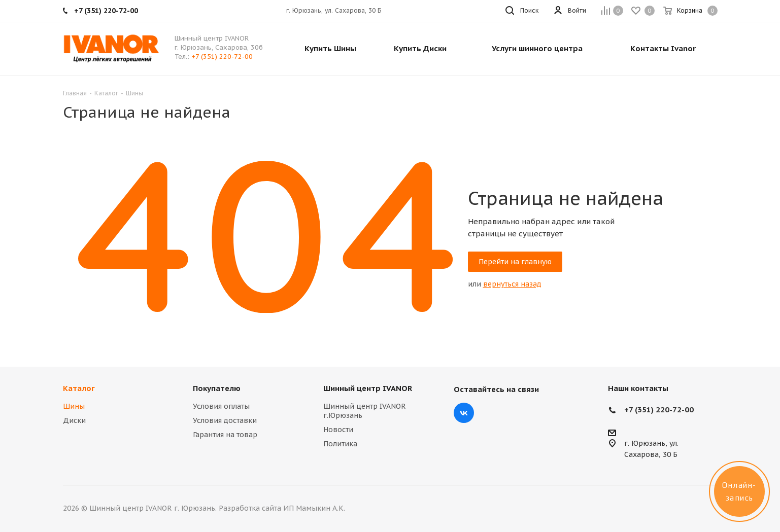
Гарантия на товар (225, 435)
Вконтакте (464, 413)
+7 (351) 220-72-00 (222, 57)
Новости (338, 430)
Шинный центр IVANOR (368, 388)
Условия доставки (225, 420)
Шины (74, 406)
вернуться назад (512, 284)
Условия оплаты (221, 406)
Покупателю (217, 388)
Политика (340, 444)
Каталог (79, 388)
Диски (74, 420)
